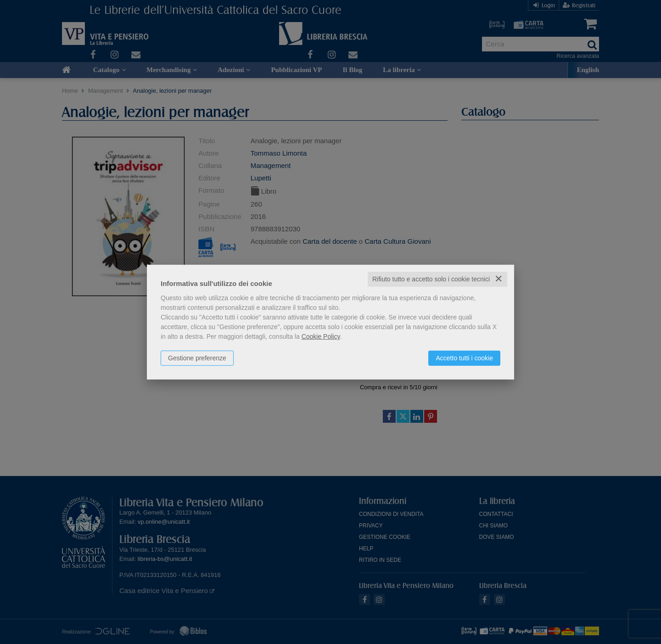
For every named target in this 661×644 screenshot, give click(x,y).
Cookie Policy (321, 336)
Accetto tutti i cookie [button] (464, 358)
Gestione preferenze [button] (197, 358)
